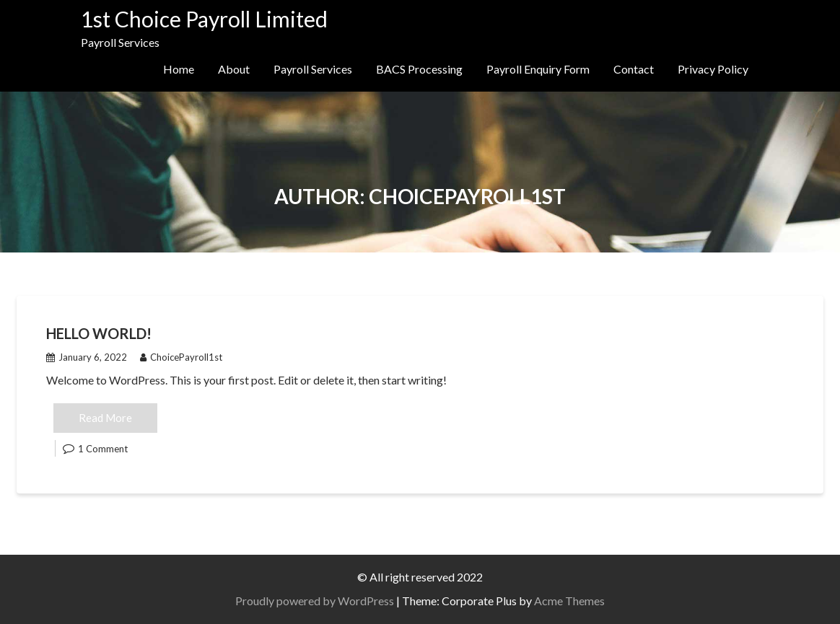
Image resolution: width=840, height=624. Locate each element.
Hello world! (99, 333)
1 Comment (103, 449)
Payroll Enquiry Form (538, 69)
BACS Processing (419, 69)
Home (179, 69)
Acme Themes (569, 601)
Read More (105, 418)
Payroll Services (313, 69)
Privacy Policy (713, 69)
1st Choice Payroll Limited (204, 19)
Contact (634, 69)
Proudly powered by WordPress (315, 601)
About (234, 69)
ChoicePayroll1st (181, 357)
